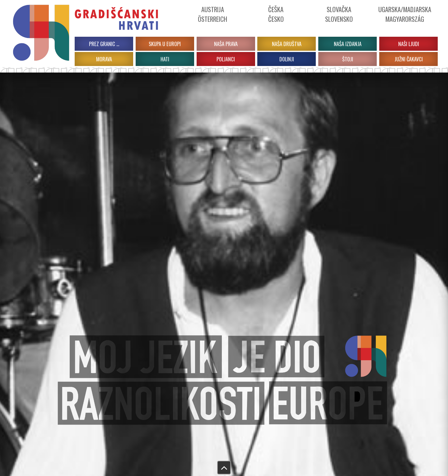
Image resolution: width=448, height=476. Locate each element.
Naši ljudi (409, 44)
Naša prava (226, 44)
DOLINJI (287, 59)
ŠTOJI (348, 59)
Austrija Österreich (212, 14)
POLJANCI (226, 59)
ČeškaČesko (276, 14)
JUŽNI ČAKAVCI (409, 59)
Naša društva (287, 44)
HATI (165, 59)
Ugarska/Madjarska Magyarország (405, 14)
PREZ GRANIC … (104, 44)
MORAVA (104, 59)
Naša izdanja (348, 44)
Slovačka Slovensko (339, 14)
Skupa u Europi (165, 44)
